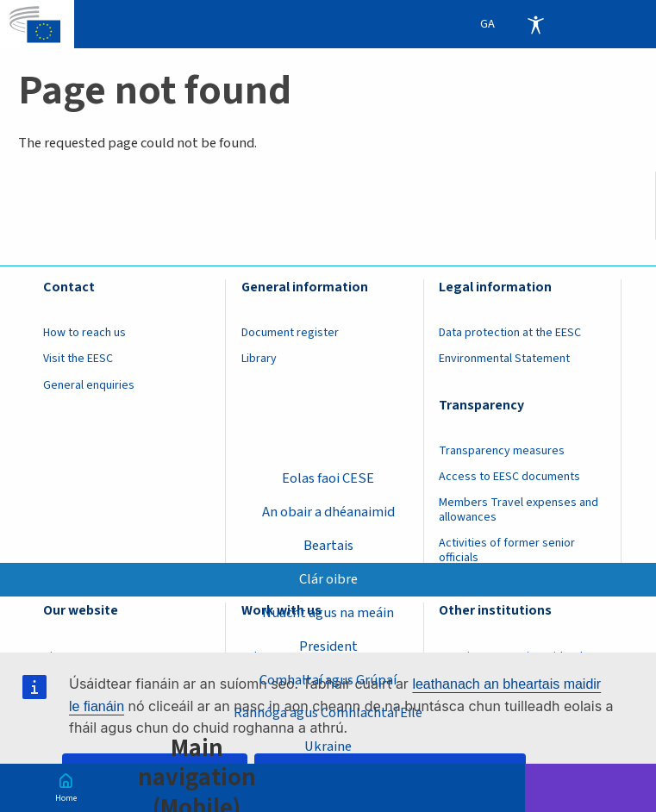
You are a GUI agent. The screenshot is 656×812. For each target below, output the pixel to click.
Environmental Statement (504, 359)
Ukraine (328, 746)
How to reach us (84, 333)
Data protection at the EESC (510, 333)
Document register (290, 333)
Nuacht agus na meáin (328, 613)
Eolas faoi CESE (328, 478)
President (328, 646)
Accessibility (535, 24)
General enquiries (89, 385)
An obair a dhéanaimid (328, 512)
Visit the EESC (78, 359)
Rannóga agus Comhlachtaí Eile (328, 713)
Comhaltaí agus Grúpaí (328, 680)
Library (259, 359)
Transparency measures (502, 451)
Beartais (328, 546)
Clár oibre (328, 579)
